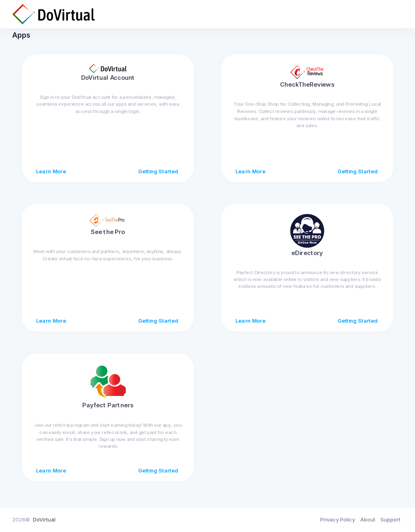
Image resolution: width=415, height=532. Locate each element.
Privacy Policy (338, 519)
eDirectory (307, 258)
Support (390, 519)
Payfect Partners (108, 411)
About (368, 519)
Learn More (51, 177)
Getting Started (158, 177)
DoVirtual (44, 519)
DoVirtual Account (108, 83)
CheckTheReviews (307, 90)
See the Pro (108, 237)
